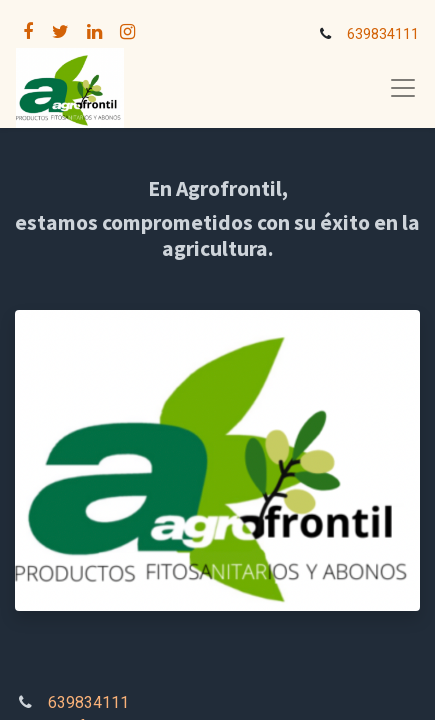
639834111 (383, 34)
